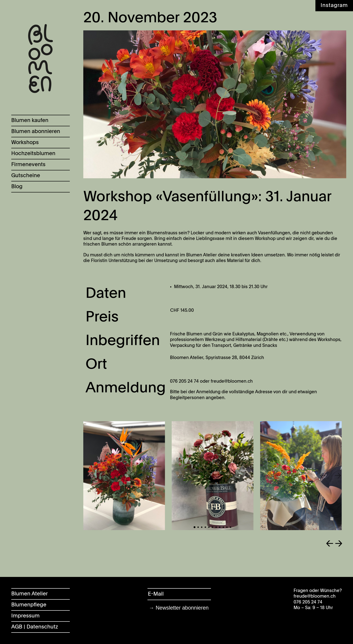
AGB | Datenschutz (35, 627)
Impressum (25, 616)
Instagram (334, 6)
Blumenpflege (29, 605)
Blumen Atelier (29, 594)
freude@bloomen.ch (315, 597)
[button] (323, 476)
